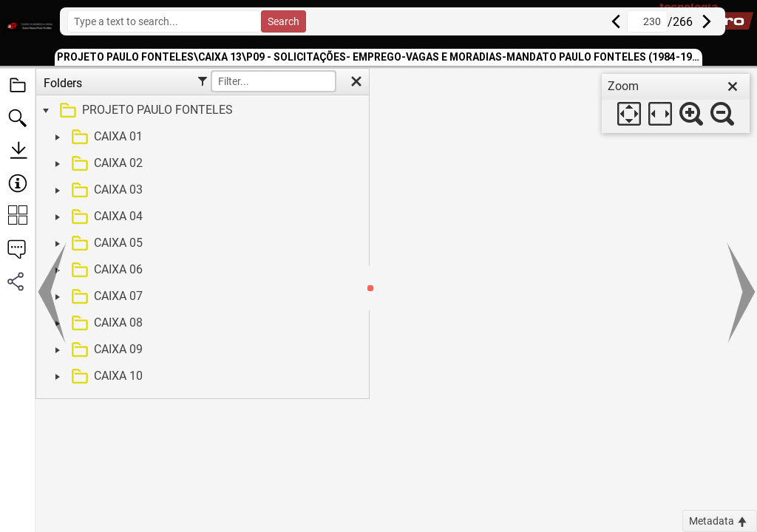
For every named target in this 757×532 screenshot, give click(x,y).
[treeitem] (201, 111)
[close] (733, 86)
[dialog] (676, 103)
